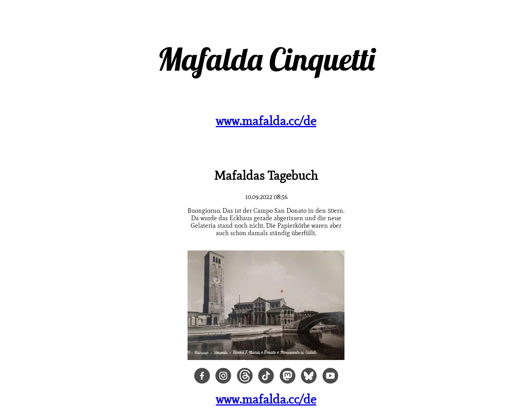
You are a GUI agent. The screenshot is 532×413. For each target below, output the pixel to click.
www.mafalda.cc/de (266, 121)
